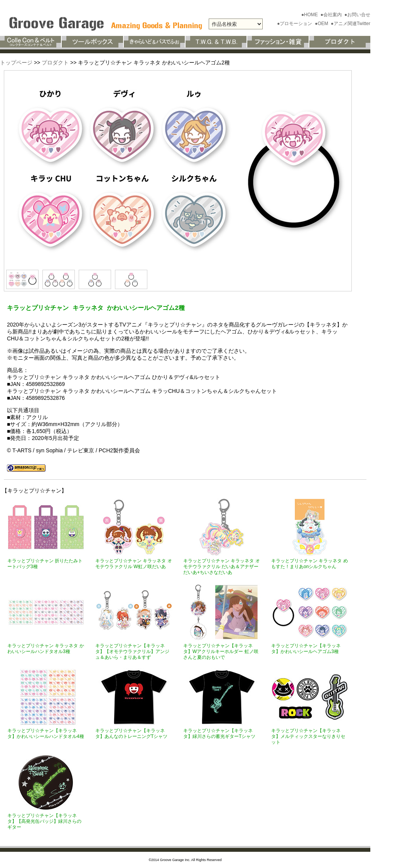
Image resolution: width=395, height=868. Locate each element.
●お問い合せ (357, 15)
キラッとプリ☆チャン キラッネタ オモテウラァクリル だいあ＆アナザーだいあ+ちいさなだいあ (222, 567)
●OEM (322, 24)
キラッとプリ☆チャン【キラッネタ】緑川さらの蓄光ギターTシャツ (219, 733)
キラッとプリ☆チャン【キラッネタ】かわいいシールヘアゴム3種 (306, 649)
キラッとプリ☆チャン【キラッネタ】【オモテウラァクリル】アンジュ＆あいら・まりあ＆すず (132, 651)
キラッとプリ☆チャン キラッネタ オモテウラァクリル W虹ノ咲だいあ (134, 564)
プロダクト (55, 63)
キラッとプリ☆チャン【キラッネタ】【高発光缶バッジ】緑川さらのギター (44, 821)
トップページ (16, 63)
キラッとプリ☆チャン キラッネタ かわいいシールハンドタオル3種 (46, 649)
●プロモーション (295, 24)
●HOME (310, 15)
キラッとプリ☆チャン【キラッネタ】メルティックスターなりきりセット (308, 736)
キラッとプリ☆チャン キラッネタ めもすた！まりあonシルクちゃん (310, 564)
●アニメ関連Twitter (350, 24)
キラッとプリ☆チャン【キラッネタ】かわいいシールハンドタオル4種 (46, 733)
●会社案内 (332, 15)
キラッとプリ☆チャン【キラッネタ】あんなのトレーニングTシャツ (131, 733)
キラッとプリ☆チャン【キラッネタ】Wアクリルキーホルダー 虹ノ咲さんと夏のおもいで (221, 651)
